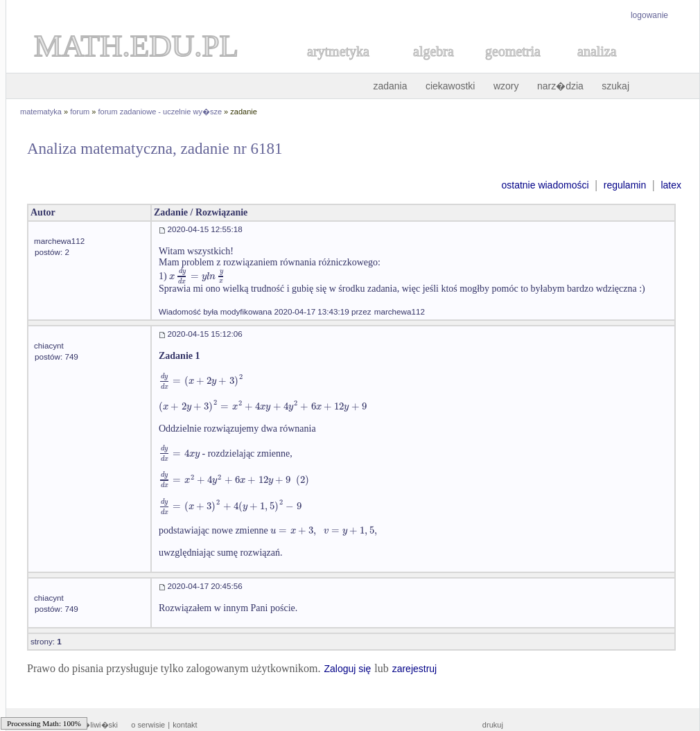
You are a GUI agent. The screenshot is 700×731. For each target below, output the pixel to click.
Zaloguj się (347, 669)
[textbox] (197, 276)
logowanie (649, 15)
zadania (390, 86)
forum (80, 112)
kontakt (185, 725)
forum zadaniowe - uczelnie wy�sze (160, 112)
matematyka (41, 112)
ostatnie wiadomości (545, 185)
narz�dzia (560, 86)
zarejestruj (415, 669)
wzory (506, 86)
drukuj (493, 725)
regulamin (625, 185)
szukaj (615, 86)
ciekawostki (450, 86)
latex (671, 185)
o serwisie (148, 725)
